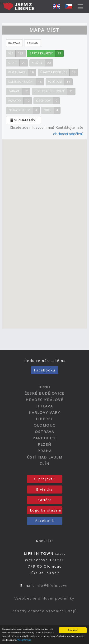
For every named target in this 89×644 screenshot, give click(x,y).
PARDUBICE (45, 438)
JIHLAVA (45, 406)
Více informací (25, 640)
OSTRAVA (44, 432)
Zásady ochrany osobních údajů (44, 611)
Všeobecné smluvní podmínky (44, 598)
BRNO (44, 387)
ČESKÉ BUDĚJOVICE (44, 393)
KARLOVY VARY (45, 412)
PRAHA (45, 451)
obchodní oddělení (68, 134)
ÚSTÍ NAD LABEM (45, 457)
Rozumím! (73, 630)
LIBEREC (45, 419)
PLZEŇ (44, 444)
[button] (35, 244)
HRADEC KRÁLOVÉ (44, 400)
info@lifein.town (52, 585)
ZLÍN (44, 463)
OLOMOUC (44, 425)
